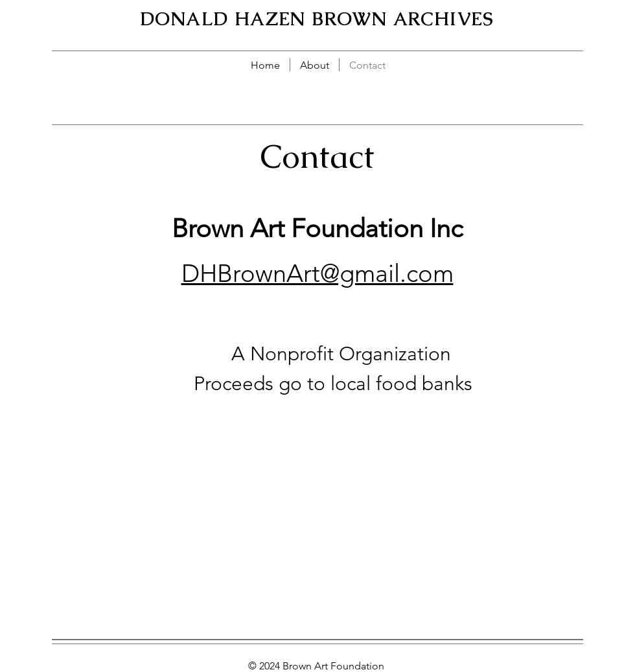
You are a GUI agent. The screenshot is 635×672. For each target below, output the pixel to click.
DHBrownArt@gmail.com (317, 273)
